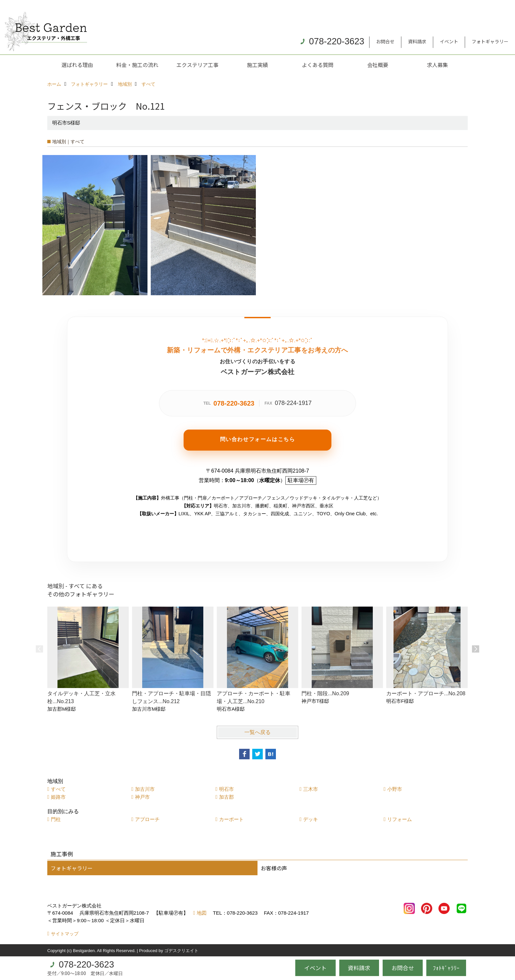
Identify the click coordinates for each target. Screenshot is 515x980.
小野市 (395, 789)
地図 (202, 913)
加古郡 (226, 797)
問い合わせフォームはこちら (258, 439)
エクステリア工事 (197, 65)
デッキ (311, 819)
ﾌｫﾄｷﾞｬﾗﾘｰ (446, 968)
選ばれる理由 (77, 65)
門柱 (56, 819)
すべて (58, 789)
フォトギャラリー (490, 41)
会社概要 (378, 65)
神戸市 (142, 797)
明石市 (226, 789)
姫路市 (58, 797)
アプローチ (147, 819)
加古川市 (145, 789)
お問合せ (385, 41)
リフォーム (400, 819)
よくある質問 (318, 65)
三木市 (311, 789)
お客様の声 (274, 868)
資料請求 (417, 41)
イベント (449, 41)
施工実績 (257, 65)
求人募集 (437, 65)
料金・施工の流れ (137, 65)
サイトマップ (65, 934)
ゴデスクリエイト (181, 951)
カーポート (231, 819)
